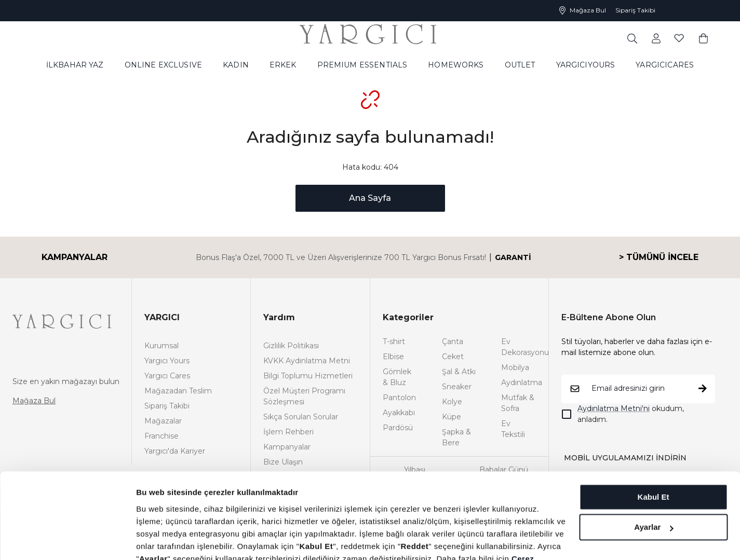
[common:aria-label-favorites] (656, 38)
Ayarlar (654, 467)
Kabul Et (654, 437)
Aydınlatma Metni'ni (614, 408)
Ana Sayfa (370, 198)
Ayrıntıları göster (167, 539)
